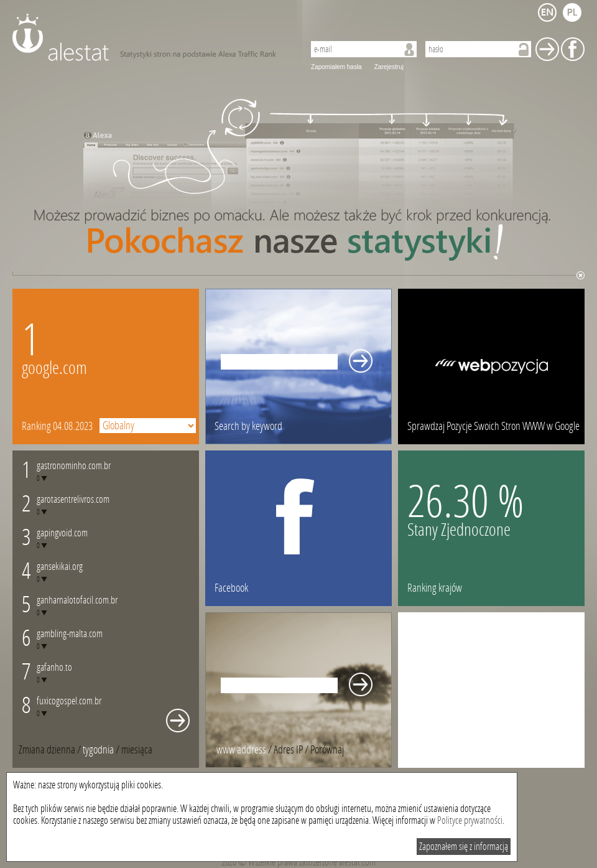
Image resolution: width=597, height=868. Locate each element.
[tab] (137, 750)
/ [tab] (51, 750)
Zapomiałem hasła (336, 67)
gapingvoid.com (62, 533)
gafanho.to (54, 667)
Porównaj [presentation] (327, 750)
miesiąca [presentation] (137, 750)
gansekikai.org (60, 567)
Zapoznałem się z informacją (464, 847)
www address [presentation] (241, 750)
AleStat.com (151, 37)
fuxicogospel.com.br (69, 701)
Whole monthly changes (178, 721)
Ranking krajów (435, 588)
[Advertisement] (491, 690)
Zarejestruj (389, 67)
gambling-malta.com (70, 634)
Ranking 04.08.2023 (57, 426)
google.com (54, 368)
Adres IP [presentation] (288, 750)
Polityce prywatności (470, 820)
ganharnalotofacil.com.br (77, 600)
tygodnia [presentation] (98, 750)
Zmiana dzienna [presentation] (47, 750)
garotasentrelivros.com (73, 499)
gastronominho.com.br (74, 466)
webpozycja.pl (491, 366)
